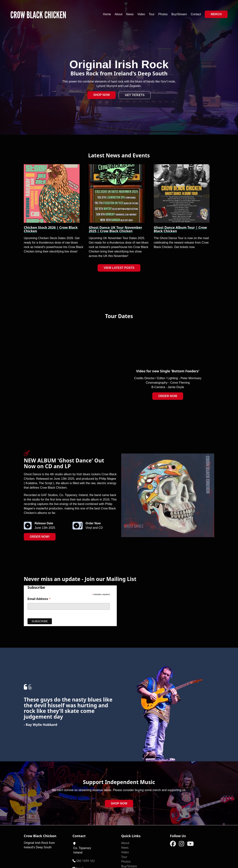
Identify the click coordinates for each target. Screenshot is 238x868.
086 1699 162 (85, 861)
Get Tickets (135, 95)
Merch (216, 14)
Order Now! (40, 537)
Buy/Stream (179, 14)
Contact (196, 14)
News (130, 14)
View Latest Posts (119, 268)
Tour (152, 14)
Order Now (168, 396)
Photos (163, 14)
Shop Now (102, 95)
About (118, 14)
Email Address (39, 599)
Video (141, 14)
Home (107, 14)
